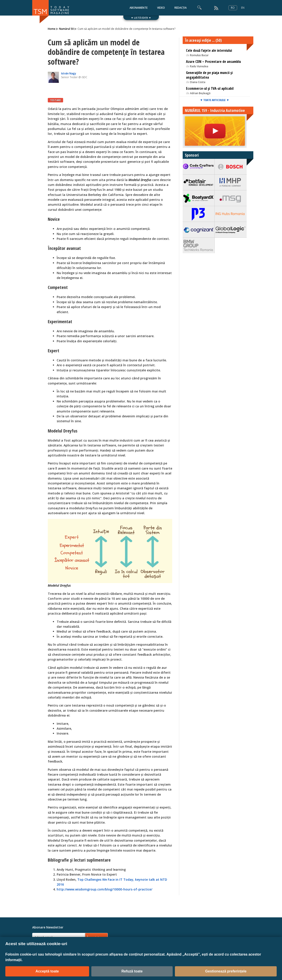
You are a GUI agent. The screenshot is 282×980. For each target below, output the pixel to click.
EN (243, 8)
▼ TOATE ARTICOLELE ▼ (215, 100)
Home (52, 29)
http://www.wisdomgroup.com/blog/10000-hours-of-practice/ (104, 889)
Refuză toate (132, 971)
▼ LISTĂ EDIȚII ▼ (141, 18)
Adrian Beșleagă (200, 93)
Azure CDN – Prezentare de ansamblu (213, 62)
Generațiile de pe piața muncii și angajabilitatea (209, 75)
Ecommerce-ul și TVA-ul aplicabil (210, 88)
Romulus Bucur (199, 55)
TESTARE (55, 100)
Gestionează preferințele (226, 971)
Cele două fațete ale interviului (209, 50)
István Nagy (69, 73)
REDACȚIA (181, 8)
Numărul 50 (66, 29)
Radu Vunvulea (199, 66)
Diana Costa (198, 82)
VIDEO (161, 8)
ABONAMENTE (139, 8)
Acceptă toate (47, 971)
